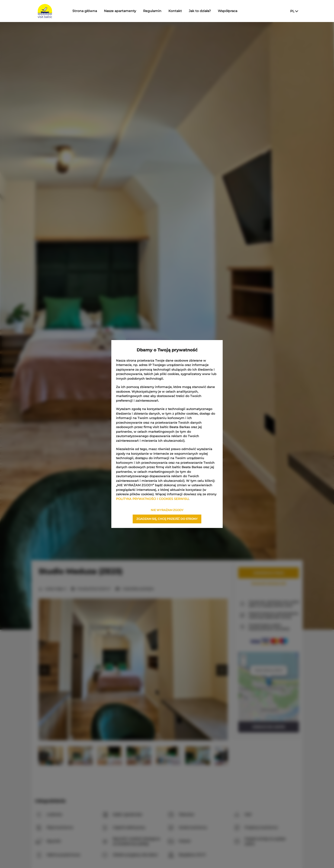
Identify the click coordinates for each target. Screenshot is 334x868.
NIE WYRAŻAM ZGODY (167, 510)
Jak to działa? (200, 11)
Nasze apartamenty (120, 11)
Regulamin (152, 11)
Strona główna (85, 11)
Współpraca (228, 11)
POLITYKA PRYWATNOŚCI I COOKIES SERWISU (152, 499)
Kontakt (175, 11)
